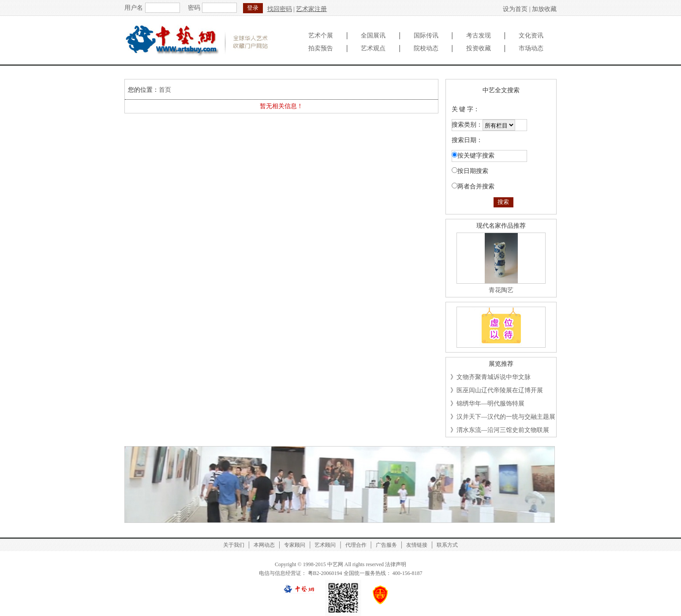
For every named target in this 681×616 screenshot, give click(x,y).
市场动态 (531, 48)
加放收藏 (544, 9)
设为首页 (515, 9)
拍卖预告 (321, 48)
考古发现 (479, 36)
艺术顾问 (325, 545)
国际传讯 (426, 36)
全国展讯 (373, 36)
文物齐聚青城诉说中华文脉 (494, 377)
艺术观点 (373, 48)
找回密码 (280, 9)
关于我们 (234, 545)
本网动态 (264, 545)
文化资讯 (531, 36)
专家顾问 (295, 545)
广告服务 (386, 545)
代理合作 (356, 545)
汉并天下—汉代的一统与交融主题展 (506, 417)
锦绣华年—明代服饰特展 (490, 404)
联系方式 (447, 545)
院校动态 (426, 48)
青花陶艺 (501, 290)
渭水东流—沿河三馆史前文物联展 (503, 430)
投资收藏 (479, 48)
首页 (165, 90)
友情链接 (417, 545)
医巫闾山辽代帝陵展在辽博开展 (500, 390)
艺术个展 (321, 36)
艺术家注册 (311, 9)
